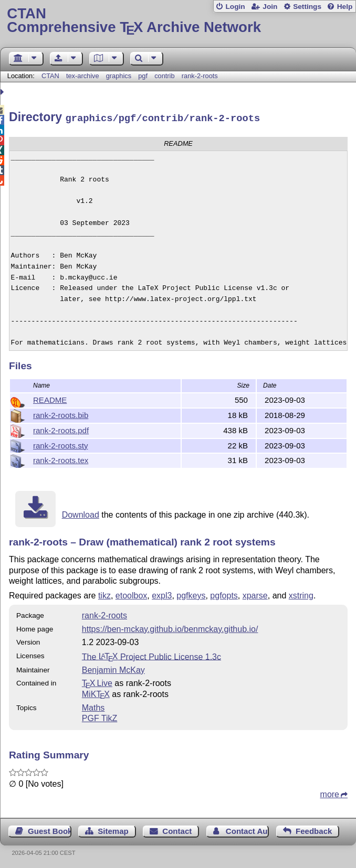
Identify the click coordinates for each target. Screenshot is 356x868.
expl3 (162, 594)
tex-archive (83, 76)
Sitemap (113, 829)
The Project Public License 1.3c (151, 655)
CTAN (50, 76)
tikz (104, 594)
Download (81, 513)
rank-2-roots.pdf (61, 429)
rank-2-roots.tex (61, 459)
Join (270, 7)
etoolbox (132, 594)
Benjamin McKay (113, 668)
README (50, 398)
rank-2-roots (200, 76)
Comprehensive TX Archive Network (178, 21)
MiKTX (96, 693)
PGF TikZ (100, 717)
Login (235, 7)
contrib (164, 76)
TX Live (97, 682)
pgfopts (224, 594)
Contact (177, 829)
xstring (301, 594)
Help (345, 7)
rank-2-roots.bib (61, 414)
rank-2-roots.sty (60, 444)
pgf (143, 76)
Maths (93, 706)
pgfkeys (191, 594)
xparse (255, 594)
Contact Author (248, 829)
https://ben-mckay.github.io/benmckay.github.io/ (170, 628)
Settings (307, 7)
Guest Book (50, 829)
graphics (119, 76)
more (330, 793)
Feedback (314, 829)
